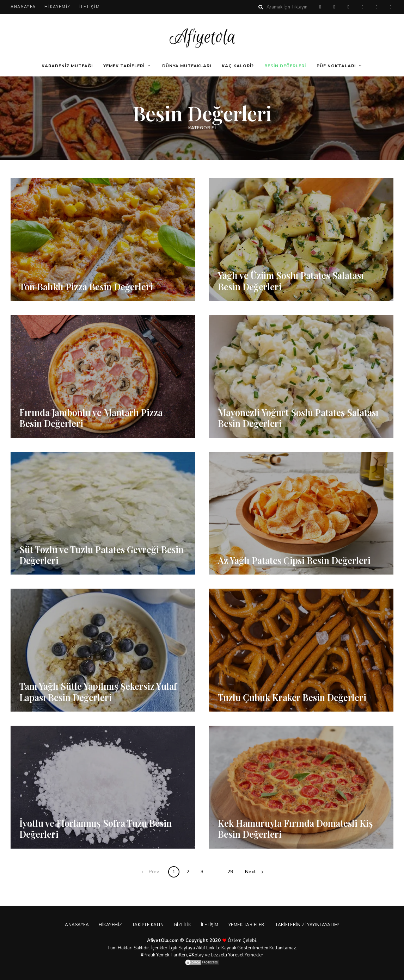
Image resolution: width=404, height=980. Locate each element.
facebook (334, 7)
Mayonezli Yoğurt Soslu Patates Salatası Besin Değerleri (299, 418)
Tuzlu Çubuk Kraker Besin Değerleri (293, 697)
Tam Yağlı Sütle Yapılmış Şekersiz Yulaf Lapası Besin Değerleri (100, 692)
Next (250, 872)
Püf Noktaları (336, 66)
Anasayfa (23, 7)
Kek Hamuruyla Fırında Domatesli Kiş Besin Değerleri (296, 829)
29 (230, 872)
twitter (348, 7)
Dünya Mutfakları (187, 66)
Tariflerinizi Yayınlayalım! (309, 925)
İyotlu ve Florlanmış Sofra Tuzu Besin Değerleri (96, 829)
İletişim (90, 7)
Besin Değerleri (285, 66)
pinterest (320, 7)
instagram (362, 7)
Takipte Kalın (147, 925)
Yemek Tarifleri (124, 66)
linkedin (391, 7)
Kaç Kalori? (238, 66)
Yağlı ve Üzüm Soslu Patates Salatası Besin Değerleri (291, 281)
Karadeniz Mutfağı (67, 66)
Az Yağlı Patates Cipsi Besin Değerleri (295, 560)
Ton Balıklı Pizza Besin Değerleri (87, 287)
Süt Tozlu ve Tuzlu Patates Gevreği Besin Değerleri (102, 555)
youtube (377, 7)
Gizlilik (182, 925)
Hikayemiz (57, 7)
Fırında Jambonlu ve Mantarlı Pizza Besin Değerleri (92, 418)
